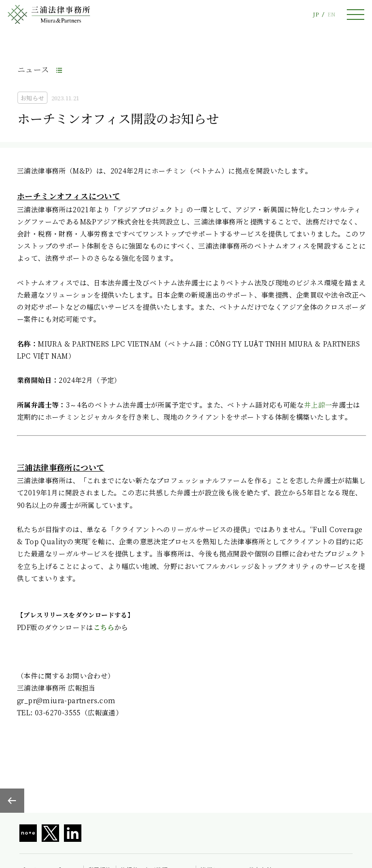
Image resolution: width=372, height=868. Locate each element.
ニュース (33, 70)
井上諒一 (318, 405)
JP (316, 14)
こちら (104, 627)
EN (331, 14)
